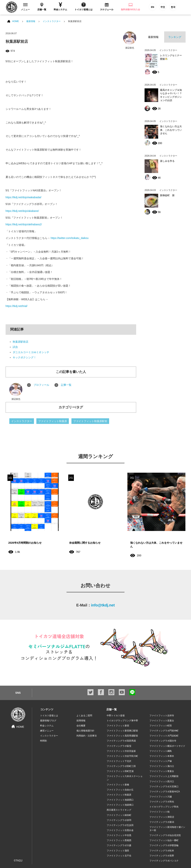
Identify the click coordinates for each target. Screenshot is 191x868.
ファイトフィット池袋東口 (120, 805)
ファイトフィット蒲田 (118, 851)
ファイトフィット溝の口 (162, 766)
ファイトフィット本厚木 (162, 756)
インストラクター (52, 21)
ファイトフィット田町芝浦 (120, 771)
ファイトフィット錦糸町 (119, 815)
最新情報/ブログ (48, 721)
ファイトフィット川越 (161, 797)
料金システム (47, 726)
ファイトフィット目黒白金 (120, 830)
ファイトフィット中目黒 (119, 835)
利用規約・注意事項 (87, 736)
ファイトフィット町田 (161, 726)
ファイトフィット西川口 (162, 781)
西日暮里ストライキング (119, 810)
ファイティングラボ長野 (162, 856)
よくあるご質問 (84, 716)
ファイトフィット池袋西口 (120, 800)
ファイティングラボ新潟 (162, 822)
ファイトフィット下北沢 (119, 761)
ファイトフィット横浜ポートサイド (167, 746)
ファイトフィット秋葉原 (53, 421)
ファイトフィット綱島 (161, 751)
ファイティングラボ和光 (162, 802)
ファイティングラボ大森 (119, 845)
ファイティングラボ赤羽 (119, 820)
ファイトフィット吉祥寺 (162, 716)
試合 (15, 347)
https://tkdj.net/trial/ (17, 306)
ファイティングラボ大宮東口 (164, 787)
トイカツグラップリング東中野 (122, 721)
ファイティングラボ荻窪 (119, 746)
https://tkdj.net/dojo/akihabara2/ (24, 224)
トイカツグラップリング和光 (164, 807)
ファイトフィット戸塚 (161, 761)
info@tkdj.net (103, 605)
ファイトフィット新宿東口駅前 (122, 731)
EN (153, 7)
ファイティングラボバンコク (164, 861)
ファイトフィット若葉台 (162, 721)
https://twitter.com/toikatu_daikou (69, 238)
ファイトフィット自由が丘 (120, 790)
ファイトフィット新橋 (118, 785)
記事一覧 (66, 385)
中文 (163, 7)
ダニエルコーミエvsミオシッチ (31, 352)
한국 (173, 7)
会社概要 (81, 726)
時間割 (43, 741)
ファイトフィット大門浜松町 (164, 736)
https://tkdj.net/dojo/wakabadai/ (24, 197)
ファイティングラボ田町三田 (121, 766)
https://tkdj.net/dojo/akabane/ (22, 211)
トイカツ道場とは (49, 716)
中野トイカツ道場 (116, 716)
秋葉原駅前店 (21, 342)
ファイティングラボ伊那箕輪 (164, 845)
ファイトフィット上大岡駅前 (164, 776)
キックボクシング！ (24, 357)
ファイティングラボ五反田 (120, 825)
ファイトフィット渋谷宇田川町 (122, 756)
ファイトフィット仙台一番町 (164, 840)
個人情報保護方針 (85, 731)
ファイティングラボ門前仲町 (164, 731)
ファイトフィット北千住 (119, 856)
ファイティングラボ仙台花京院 (165, 835)
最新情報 (31, 21)
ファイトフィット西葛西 (119, 840)
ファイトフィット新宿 (118, 726)
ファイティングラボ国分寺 (163, 741)
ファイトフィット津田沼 (162, 817)
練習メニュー (47, 731)
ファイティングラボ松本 (162, 851)
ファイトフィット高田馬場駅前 (122, 736)
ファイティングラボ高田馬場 (121, 741)
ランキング (175, 37)
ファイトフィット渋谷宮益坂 (121, 751)
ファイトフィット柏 (159, 812)
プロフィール (41, 385)
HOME (15, 21)
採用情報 (81, 721)
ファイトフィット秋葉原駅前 (90, 421)
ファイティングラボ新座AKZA (165, 792)
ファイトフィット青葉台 (162, 771)
